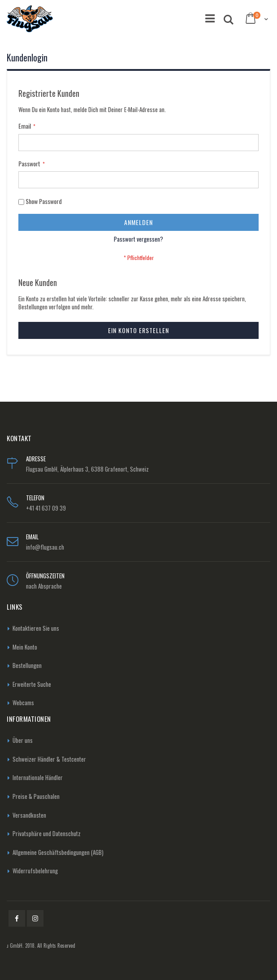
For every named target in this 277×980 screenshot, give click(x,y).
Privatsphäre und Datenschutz (47, 833)
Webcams (23, 702)
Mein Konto (25, 647)
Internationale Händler (38, 777)
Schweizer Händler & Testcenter (49, 759)
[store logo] (30, 19)
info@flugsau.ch (45, 547)
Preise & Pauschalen (36, 796)
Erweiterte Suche (32, 684)
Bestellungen (27, 665)
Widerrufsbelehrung (35, 871)
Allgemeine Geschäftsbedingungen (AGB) (58, 852)
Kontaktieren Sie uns (36, 628)
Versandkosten (29, 815)
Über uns (23, 740)
